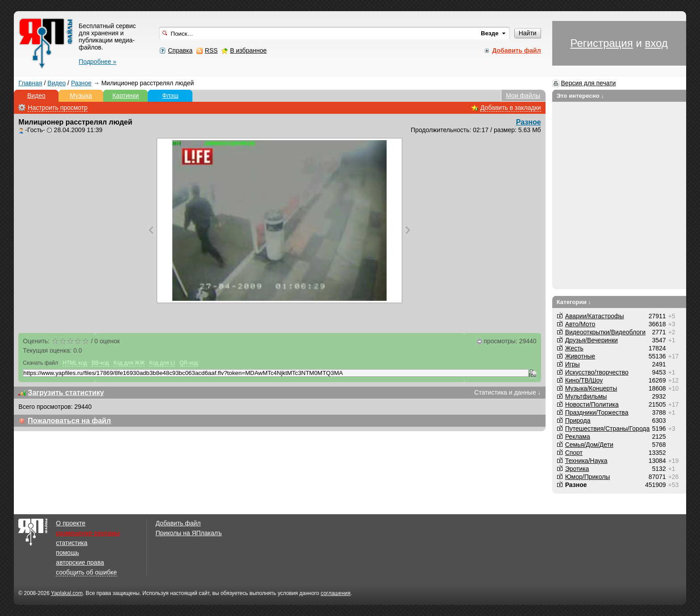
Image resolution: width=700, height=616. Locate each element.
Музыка (81, 96)
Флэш (170, 96)
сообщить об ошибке (86, 572)
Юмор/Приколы (588, 477)
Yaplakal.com (67, 593)
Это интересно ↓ (581, 96)
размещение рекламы (88, 533)
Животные (580, 356)
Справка (180, 50)
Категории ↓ (574, 302)
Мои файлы (523, 96)
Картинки (126, 96)
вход (656, 43)
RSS (211, 50)
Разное (81, 83)
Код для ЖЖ (129, 363)
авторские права (80, 562)
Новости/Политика (592, 404)
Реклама (578, 437)
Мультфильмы (586, 396)
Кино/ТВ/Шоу (584, 380)
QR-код (189, 363)
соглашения (335, 593)
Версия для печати (589, 83)
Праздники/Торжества (597, 412)
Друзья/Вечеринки (592, 340)
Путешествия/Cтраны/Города (608, 429)
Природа (578, 420)
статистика (71, 543)
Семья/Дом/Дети (589, 445)
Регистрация (601, 43)
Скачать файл (40, 363)
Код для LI (162, 363)
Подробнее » (97, 62)
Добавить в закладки (511, 108)
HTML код (75, 363)
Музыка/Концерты (591, 388)
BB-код (100, 363)
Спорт (574, 453)
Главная (30, 83)
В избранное (248, 50)
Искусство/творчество (597, 372)
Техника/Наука (586, 461)
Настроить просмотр (58, 108)
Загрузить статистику (66, 393)
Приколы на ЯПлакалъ (188, 533)
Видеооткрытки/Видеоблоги (605, 332)
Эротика (577, 469)
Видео (56, 83)
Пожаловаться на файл (69, 421)
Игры (573, 364)
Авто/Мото (580, 324)
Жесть (574, 348)
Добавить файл (178, 523)
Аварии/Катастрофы (595, 316)
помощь (67, 553)
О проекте (71, 523)
